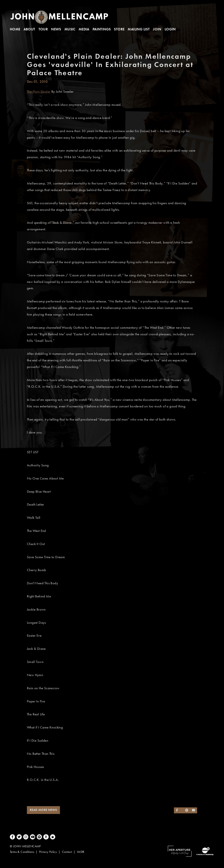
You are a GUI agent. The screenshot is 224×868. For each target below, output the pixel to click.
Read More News (43, 810)
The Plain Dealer (39, 92)
